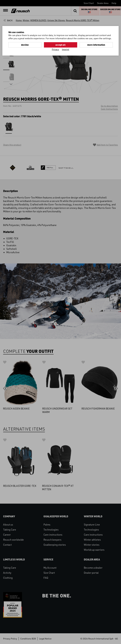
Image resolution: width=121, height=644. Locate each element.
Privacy (55, 49)
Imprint (66, 49)
